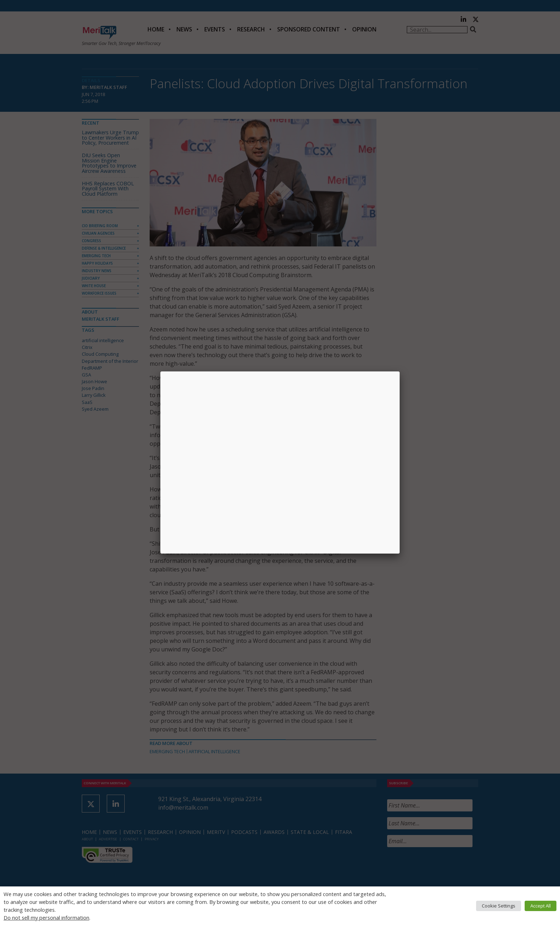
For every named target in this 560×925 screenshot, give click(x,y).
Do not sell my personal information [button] (46, 917)
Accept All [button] (541, 906)
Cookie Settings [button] (499, 906)
